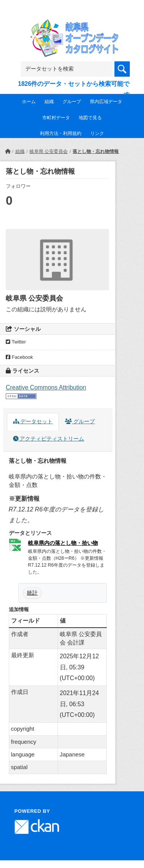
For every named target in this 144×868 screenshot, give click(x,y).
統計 (32, 593)
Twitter (16, 342)
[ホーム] (8, 151)
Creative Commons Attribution (46, 387)
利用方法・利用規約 (61, 133)
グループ (72, 102)
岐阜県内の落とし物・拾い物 (63, 543)
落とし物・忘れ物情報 (96, 151)
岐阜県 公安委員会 (49, 151)
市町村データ (56, 118)
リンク (97, 133)
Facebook (19, 357)
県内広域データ (106, 102)
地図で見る (90, 118)
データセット (33, 422)
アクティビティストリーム (49, 439)
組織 (49, 102)
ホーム (29, 102)
